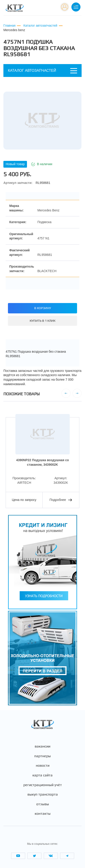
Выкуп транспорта (43, 794)
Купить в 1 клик (42, 321)
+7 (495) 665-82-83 (42, 9)
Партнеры (42, 756)
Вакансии (42, 746)
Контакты (43, 814)
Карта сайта (42, 775)
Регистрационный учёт (43, 785)
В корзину (43, 308)
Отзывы (43, 804)
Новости (43, 766)
